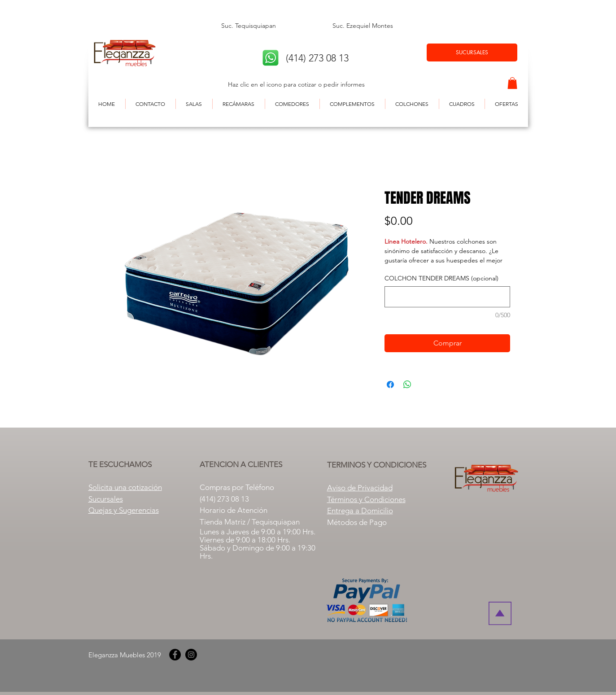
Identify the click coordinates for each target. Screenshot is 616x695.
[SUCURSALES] (472, 52)
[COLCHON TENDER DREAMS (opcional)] (447, 297)
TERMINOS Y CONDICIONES (377, 465)
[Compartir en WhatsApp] (407, 385)
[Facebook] (175, 655)
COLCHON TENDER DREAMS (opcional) (441, 278)
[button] (512, 83)
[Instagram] (191, 655)
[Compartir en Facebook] (390, 385)
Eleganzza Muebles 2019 (125, 655)
